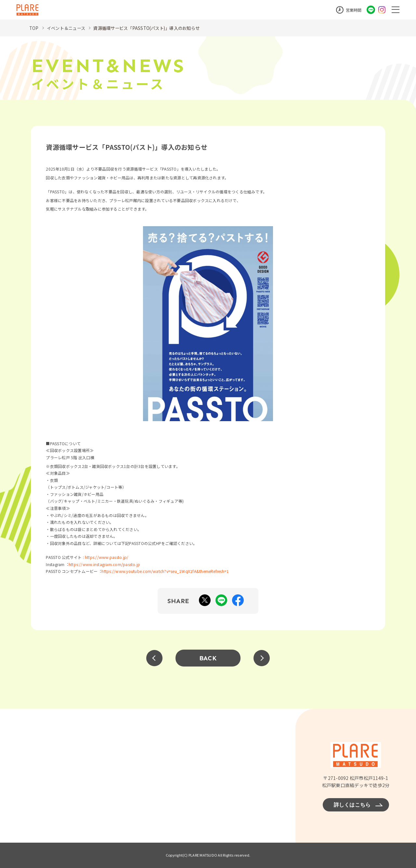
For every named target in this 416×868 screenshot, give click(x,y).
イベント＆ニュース (68, 28)
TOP (34, 28)
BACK (208, 658)
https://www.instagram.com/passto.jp (104, 564)
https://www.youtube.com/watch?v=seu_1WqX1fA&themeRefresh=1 (165, 571)
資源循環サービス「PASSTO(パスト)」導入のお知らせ (153, 28)
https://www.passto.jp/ (107, 557)
